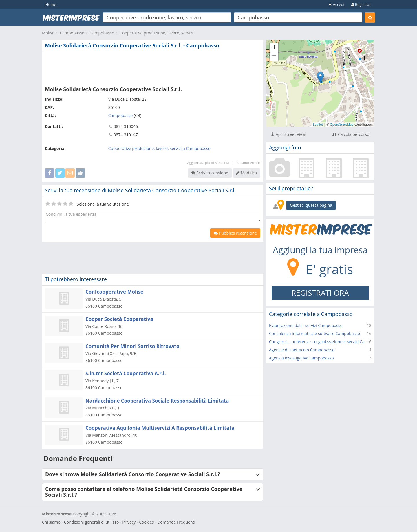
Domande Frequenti (176, 522)
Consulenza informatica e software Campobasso (314, 333)
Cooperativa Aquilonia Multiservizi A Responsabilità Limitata (160, 428)
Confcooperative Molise (114, 292)
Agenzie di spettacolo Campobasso (302, 350)
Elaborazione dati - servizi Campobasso (306, 325)
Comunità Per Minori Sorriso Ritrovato (132, 346)
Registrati (361, 4)
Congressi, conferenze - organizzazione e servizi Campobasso (327, 342)
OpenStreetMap (342, 124)
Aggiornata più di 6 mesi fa (208, 163)
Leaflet (318, 124)
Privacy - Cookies (138, 522)
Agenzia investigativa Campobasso (301, 358)
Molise (48, 33)
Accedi (336, 4)
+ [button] (274, 48)
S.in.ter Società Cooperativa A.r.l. (126, 373)
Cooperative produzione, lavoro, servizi (156, 33)
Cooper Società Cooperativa (119, 319)
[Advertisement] (153, 68)
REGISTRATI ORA (320, 293)
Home (51, 4)
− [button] (274, 56)
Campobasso (72, 33)
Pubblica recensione (235, 233)
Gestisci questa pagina (311, 205)
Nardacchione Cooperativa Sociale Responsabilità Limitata (157, 401)
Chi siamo (51, 522)
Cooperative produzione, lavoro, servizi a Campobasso (159, 148)
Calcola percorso (351, 134)
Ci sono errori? (249, 163)
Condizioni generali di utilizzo (92, 522)
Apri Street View (288, 134)
